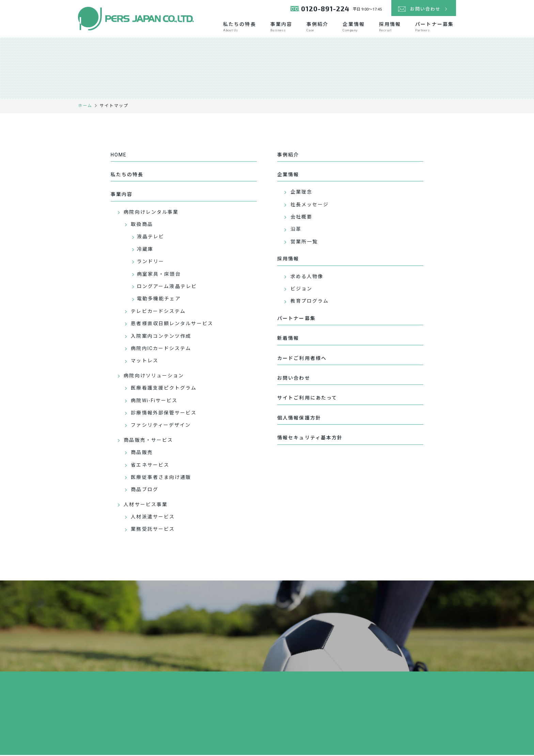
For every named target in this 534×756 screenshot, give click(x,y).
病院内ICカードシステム (161, 350)
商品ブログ (145, 491)
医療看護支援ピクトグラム (164, 389)
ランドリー (151, 263)
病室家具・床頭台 (159, 275)
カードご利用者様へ (302, 359)
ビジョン (301, 290)
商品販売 (142, 454)
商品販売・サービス (148, 441)
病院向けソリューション (154, 377)
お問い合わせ (294, 380)
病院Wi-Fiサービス (154, 402)
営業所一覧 (304, 243)
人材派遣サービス (153, 518)
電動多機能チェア (159, 300)
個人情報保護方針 (299, 419)
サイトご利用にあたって (307, 399)
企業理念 (301, 193)
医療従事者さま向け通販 (161, 478)
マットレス (145, 362)
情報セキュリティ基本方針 (310, 439)
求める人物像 (307, 278)
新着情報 (288, 340)
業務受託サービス (153, 531)
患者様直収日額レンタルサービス (172, 325)
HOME (119, 156)
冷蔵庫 (145, 250)
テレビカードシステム (158, 312)
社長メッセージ (310, 206)
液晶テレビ (151, 238)
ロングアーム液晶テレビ (167, 288)
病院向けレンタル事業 (151, 213)
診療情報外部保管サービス (164, 414)
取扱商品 (142, 226)
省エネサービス (150, 466)
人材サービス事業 (146, 506)
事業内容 (281, 28)
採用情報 (390, 28)
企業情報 (354, 28)
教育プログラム (310, 303)
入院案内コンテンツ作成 (161, 337)
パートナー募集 (434, 28)
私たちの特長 (240, 28)
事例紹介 (317, 28)
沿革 (296, 231)
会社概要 (301, 218)
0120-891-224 (319, 10)
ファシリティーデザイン (161, 427)
